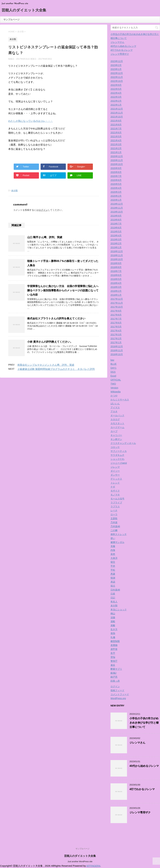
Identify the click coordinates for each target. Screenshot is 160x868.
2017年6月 (116, 323)
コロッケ (115, 447)
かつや (114, 396)
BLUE (114, 364)
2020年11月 (117, 160)
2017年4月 (116, 331)
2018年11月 (117, 255)
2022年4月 (116, 93)
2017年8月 (116, 315)
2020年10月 (117, 164)
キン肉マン (116, 439)
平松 (113, 570)
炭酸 (113, 625)
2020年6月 (116, 180)
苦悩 (113, 657)
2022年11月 (117, 77)
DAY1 (113, 368)
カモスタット (117, 423)
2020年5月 (116, 184)
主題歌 (114, 518)
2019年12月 (117, 204)
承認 (113, 582)
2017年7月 (116, 319)
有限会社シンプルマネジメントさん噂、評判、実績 (46, 365)
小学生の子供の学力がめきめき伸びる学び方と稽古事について (144, 723)
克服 (113, 546)
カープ (114, 431)
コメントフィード (120, 694)
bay (112, 360)
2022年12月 (117, 73)
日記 (113, 598)
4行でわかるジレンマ (122, 50)
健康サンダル (117, 542)
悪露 (113, 574)
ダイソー (115, 471)
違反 (113, 665)
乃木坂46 (115, 526)
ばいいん (115, 404)
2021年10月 (117, 117)
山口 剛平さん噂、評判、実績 (45, 237)
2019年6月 (116, 228)
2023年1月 (116, 69)
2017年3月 (116, 335)
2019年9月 (116, 216)
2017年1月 (116, 342)
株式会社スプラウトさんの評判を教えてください (56, 318)
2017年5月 (116, 327)
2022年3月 (116, 97)
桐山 (113, 613)
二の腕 (114, 530)
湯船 (113, 621)
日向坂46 (115, 590)
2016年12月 (117, 346)
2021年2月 (116, 148)
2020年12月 (117, 156)
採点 (113, 586)
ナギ (113, 487)
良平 (113, 653)
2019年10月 (117, 212)
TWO (113, 384)
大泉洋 (114, 558)
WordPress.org (118, 698)
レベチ (114, 511)
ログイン (43, 210)
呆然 (113, 554)
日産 (113, 594)
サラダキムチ (117, 455)
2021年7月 (116, 129)
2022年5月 (116, 89)
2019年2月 (116, 243)
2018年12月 (117, 251)
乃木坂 (114, 522)
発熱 (113, 633)
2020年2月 (116, 196)
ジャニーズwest (119, 463)
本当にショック (119, 610)
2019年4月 (116, 236)
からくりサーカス (120, 400)
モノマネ (115, 495)
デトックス (116, 479)
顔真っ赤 (115, 681)
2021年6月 (116, 133)
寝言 (113, 562)
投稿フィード (117, 690)
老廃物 (114, 645)
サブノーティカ (119, 451)
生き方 (114, 629)
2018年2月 (116, 291)
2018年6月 (116, 275)
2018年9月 (116, 263)
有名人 (114, 602)
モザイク (115, 491)
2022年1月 (116, 105)
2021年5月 (116, 136)
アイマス (115, 408)
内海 (113, 550)
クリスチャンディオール (123, 443)
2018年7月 (116, 271)
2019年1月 (116, 247)
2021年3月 (116, 144)
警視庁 (114, 661)
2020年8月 (116, 172)
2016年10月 (117, 354)
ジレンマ (115, 467)
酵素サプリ (116, 669)
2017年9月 (116, 311)
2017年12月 (117, 299)
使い (113, 538)
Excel (113, 376)
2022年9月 (116, 85)
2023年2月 (116, 65)
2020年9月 (116, 168)
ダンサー (115, 475)
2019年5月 (116, 232)
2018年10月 (117, 259)
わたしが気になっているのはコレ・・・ (31, 121)
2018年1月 (116, 295)
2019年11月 (117, 208)
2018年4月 (116, 283)
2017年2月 (116, 339)
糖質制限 (115, 641)
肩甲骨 (114, 649)
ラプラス (115, 507)
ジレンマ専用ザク (120, 54)
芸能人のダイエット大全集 (24, 10)
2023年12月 (117, 61)
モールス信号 (117, 499)
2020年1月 (116, 200)
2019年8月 (116, 220)
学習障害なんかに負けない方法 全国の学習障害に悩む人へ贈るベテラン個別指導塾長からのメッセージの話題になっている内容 (63, 290)
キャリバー (116, 435)
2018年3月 (116, 287)
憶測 (113, 578)
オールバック (117, 415)
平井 (113, 566)
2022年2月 (116, 101)
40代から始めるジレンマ (123, 46)
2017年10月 (117, 307)
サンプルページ (12, 19)
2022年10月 (117, 81)
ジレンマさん (117, 42)
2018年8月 (116, 267)
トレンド (115, 483)
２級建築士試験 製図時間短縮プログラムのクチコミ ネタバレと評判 (56, 369)
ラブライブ (116, 503)
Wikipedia (116, 392)
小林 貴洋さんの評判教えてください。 (50, 342)
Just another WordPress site (80, 862)
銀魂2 (113, 673)
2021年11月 (117, 113)
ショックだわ (117, 459)
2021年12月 (117, 109)
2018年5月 (116, 279)
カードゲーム (117, 427)
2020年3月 (116, 192)
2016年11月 (117, 350)
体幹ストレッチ (119, 534)
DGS (113, 372)
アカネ (114, 411)
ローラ (114, 514)
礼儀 (113, 637)
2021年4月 (116, 140)
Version (114, 388)
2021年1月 (116, 152)
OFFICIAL (116, 380)
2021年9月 (116, 121)
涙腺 (113, 617)
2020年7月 (116, 176)
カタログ (115, 419)
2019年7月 (116, 224)
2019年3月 (116, 239)
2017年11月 (117, 303)
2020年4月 (116, 188)
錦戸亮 (114, 677)
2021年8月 (116, 125)
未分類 (14, 191)
